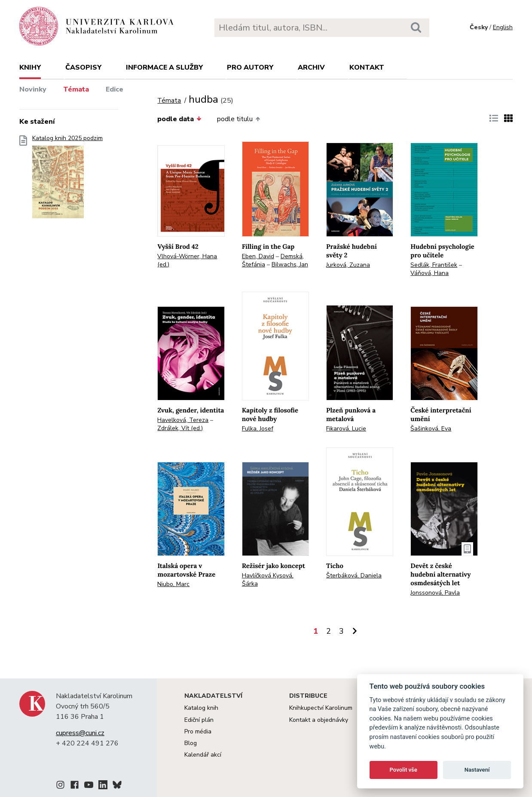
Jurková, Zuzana (348, 265)
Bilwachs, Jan (290, 264)
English (503, 27)
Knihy (30, 67)
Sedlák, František (434, 265)
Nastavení (477, 770)
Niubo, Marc (173, 584)
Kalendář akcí (203, 755)
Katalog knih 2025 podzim (67, 179)
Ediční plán (199, 720)
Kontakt (367, 67)
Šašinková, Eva (431, 429)
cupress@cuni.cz (80, 733)
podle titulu (238, 119)
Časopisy (83, 67)
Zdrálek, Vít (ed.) (180, 428)
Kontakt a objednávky (319, 720)
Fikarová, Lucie (346, 429)
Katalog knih (201, 708)
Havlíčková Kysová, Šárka (268, 580)
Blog (191, 743)
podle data (179, 119)
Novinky (33, 89)
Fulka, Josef (258, 429)
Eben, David (258, 256)
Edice (115, 89)
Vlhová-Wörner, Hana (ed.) (187, 260)
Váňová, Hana (430, 273)
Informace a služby (164, 67)
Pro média (198, 731)
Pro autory (250, 67)
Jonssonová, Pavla (435, 593)
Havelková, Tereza (183, 420)
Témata (76, 89)
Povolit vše (404, 770)
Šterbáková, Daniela (354, 576)
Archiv (311, 67)
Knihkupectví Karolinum (321, 708)
